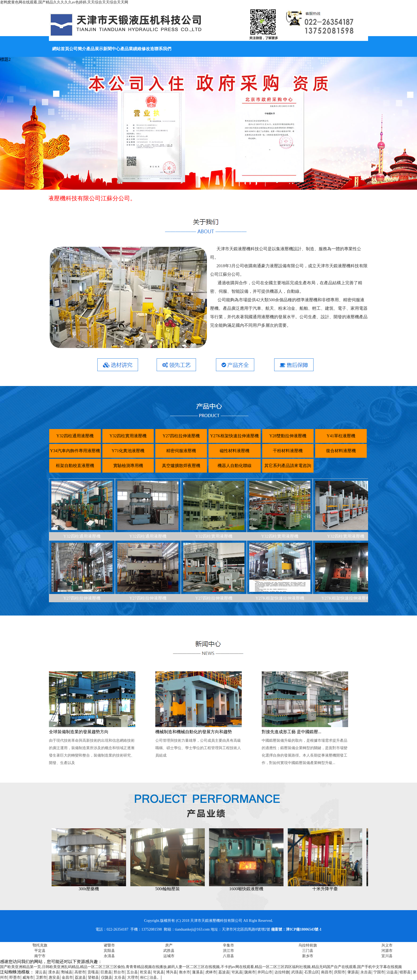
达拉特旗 (282, 972)
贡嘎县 (93, 972)
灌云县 (41, 972)
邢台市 (119, 972)
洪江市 (228, 951)
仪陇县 (107, 977)
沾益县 (392, 972)
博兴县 (172, 972)
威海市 (28, 977)
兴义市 (387, 945)
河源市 (387, 951)
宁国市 (379, 972)
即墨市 (15, 977)
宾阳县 (109, 951)
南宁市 (40, 956)
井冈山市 (265, 972)
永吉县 (366, 972)
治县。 (155, 977)
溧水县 (54, 972)
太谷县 (120, 977)
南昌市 (327, 972)
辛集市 (228, 945)
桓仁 (144, 977)
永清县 (109, 956)
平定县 (40, 951)
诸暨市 (109, 945)
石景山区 (312, 972)
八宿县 (228, 956)
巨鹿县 (106, 972)
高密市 (80, 972)
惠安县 (54, 977)
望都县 (93, 977)
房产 (169, 945)
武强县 (297, 972)
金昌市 (67, 977)
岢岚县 (159, 972)
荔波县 (224, 972)
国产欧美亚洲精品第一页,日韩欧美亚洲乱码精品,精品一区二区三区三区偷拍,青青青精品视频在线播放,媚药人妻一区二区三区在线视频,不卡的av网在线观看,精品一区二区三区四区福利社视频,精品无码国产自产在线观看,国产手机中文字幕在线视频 (201, 967)
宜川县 (387, 956)
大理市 (133, 977)
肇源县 (353, 972)
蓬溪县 (198, 972)
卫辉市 (41, 977)
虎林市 (211, 972)
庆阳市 (340, 972)
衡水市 (185, 972)
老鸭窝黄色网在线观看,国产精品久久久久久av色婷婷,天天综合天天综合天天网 (64, 2)
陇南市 (250, 972)
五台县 (132, 972)
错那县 (405, 972)
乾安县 (145, 972)
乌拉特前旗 (308, 945)
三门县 (308, 951)
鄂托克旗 (40, 945)
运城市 (169, 956)
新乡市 (308, 956)
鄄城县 (67, 972)
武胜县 (169, 951)
